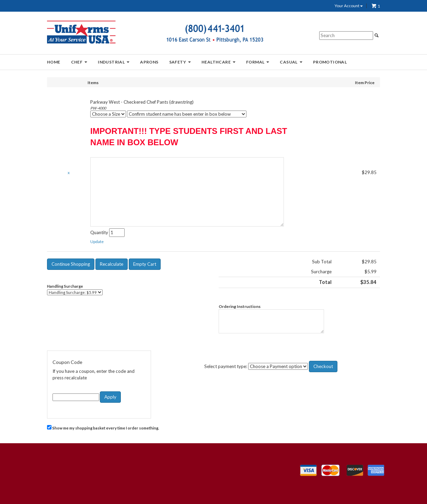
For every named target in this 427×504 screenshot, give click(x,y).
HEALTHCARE (218, 62)
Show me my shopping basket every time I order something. (103, 428)
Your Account (349, 6)
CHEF (79, 62)
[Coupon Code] (76, 397)
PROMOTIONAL (330, 62)
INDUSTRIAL (114, 62)
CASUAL (291, 62)
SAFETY (180, 62)
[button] (97, 242)
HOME (54, 62)
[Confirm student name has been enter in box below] (187, 114)
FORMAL (258, 62)
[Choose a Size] (108, 114)
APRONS (149, 62)
